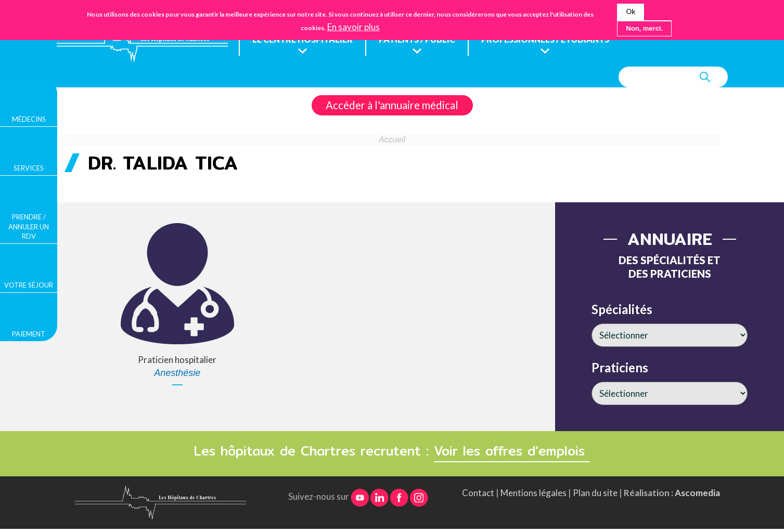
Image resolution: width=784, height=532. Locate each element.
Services (29, 168)
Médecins (29, 119)
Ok (631, 10)
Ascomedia (697, 493)
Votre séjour (29, 285)
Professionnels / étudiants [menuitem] (555, 40)
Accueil (392, 140)
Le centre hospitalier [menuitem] (304, 40)
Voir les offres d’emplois (512, 451)
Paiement (29, 334)
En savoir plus (354, 25)
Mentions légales (534, 493)
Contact (478, 493)
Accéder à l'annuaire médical (392, 106)
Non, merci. (644, 27)
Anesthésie (177, 373)
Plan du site (595, 493)
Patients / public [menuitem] (422, 40)
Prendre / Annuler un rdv (29, 226)
